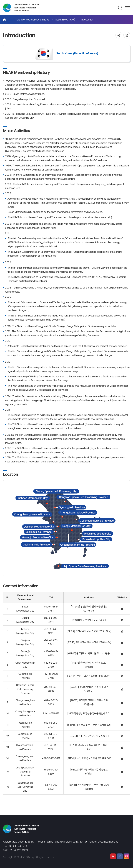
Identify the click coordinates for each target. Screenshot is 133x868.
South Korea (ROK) (65, 20)
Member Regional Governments (33, 20)
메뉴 (128, 8)
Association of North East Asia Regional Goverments (26, 8)
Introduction (87, 20)
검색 (120, 8)
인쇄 (127, 35)
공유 (119, 35)
